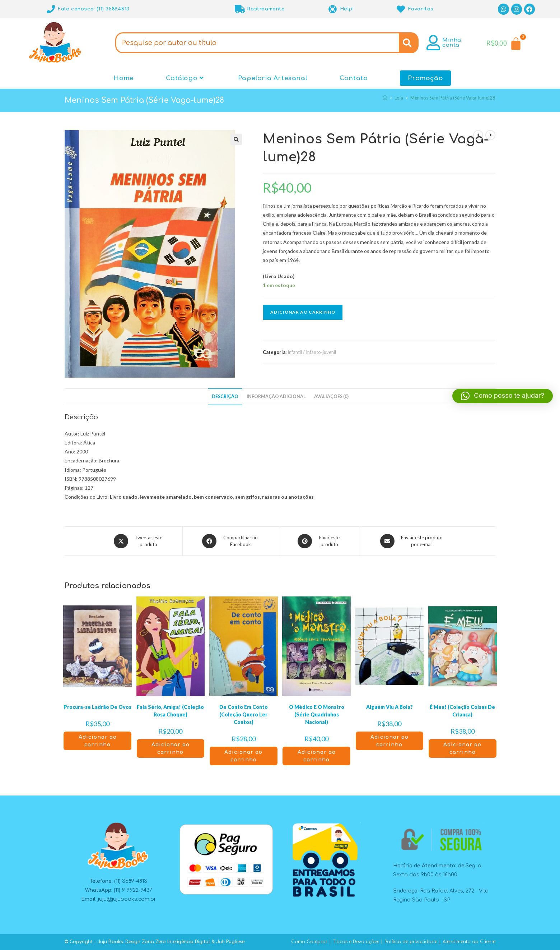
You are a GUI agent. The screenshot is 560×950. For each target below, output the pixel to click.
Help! (347, 9)
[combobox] (257, 43)
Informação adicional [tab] (276, 396)
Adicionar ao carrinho (303, 312)
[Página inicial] (385, 98)
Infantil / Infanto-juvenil (312, 352)
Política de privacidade (411, 942)
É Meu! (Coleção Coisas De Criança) (462, 711)
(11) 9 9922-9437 (133, 890)
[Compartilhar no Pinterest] (320, 541)
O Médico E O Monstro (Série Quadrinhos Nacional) (317, 714)
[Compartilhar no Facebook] (231, 541)
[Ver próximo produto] (490, 135)
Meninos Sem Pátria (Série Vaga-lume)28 (453, 98)
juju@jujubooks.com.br (127, 899)
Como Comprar (309, 942)
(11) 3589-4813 (131, 881)
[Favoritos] (401, 9)
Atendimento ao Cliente (469, 942)
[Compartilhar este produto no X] (139, 541)
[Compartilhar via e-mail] (412, 541)
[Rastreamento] (240, 9)
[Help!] (333, 9)
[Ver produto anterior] (478, 135)
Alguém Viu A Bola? (389, 707)
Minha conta (452, 43)
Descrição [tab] (225, 396)
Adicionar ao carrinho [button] (98, 741)
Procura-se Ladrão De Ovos (97, 707)
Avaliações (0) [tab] (331, 396)
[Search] (409, 43)
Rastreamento (266, 9)
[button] (236, 139)
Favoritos (421, 9)
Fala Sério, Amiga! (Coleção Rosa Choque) (170, 711)
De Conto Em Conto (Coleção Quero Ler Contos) (244, 714)
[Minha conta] (433, 43)
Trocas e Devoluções (356, 942)
